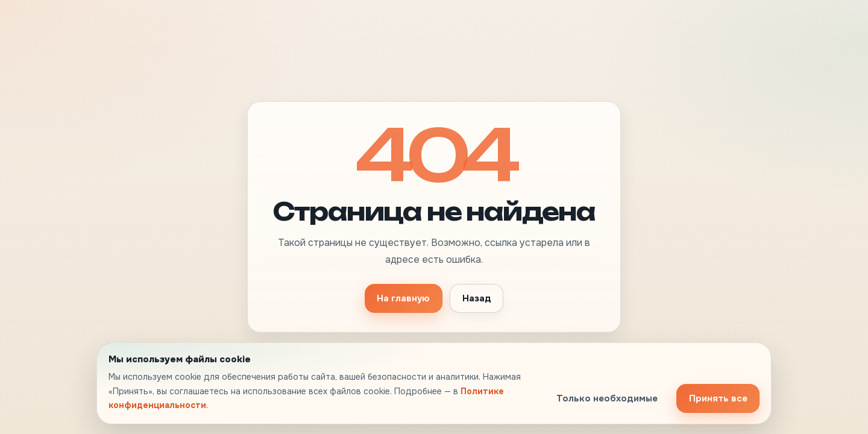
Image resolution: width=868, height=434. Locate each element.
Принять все (718, 398)
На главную (403, 298)
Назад (477, 298)
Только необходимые (607, 398)
